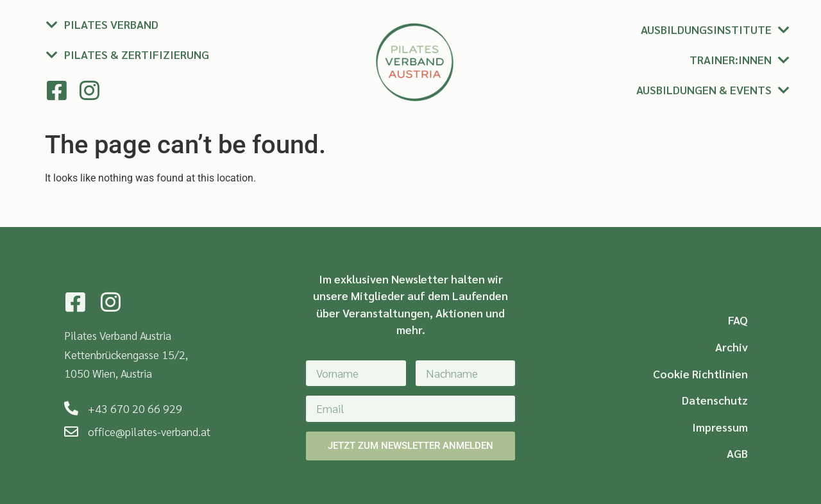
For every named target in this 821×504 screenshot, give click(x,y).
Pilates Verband (111, 24)
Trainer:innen (731, 59)
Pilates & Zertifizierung (137, 54)
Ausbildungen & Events (704, 89)
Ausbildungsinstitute (706, 29)
